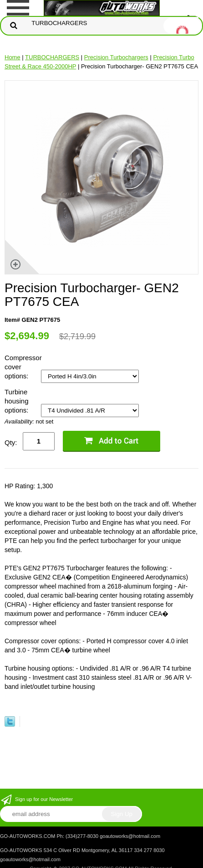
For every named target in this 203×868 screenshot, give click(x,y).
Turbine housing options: (18, 401)
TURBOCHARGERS (52, 57)
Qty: (11, 442)
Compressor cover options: (23, 367)
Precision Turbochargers (116, 57)
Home (13, 57)
